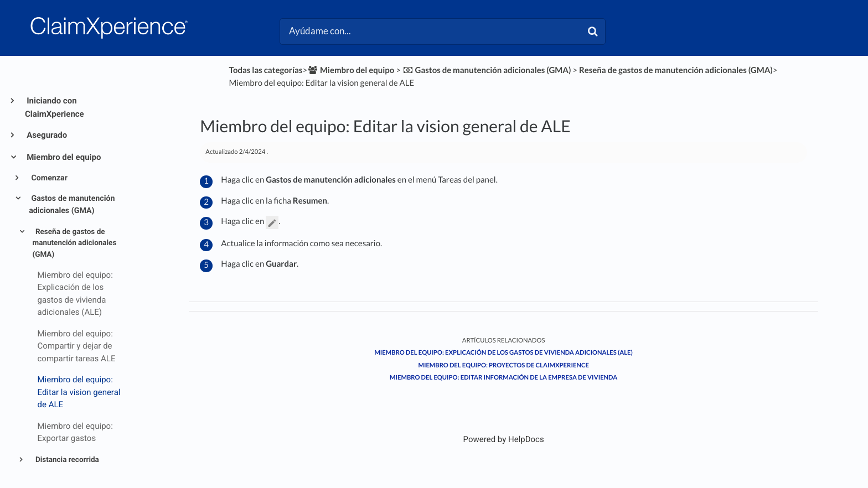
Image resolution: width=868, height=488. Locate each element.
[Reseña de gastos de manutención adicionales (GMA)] (676, 70)
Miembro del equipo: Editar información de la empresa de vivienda (503, 378)
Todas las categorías (266, 70)
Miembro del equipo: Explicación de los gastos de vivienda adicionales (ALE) (503, 353)
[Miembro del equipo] (351, 70)
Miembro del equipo (63, 157)
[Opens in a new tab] (504, 439)
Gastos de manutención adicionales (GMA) (72, 204)
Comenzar (48, 178)
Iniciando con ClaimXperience (55, 107)
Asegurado (46, 135)
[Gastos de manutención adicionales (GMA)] (487, 70)
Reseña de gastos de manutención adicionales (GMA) (75, 243)
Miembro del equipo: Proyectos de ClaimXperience (503, 365)
